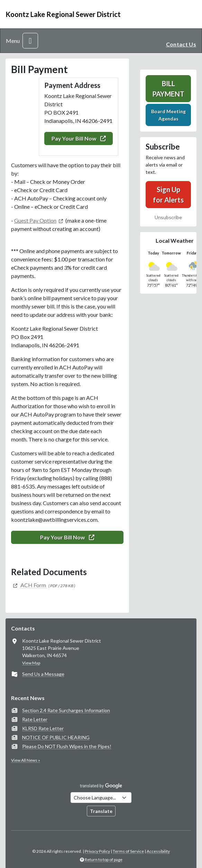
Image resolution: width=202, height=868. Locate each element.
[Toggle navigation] (30, 41)
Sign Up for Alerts (168, 195)
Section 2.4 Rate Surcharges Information (66, 710)
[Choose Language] (101, 798)
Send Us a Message (43, 674)
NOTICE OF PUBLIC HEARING (56, 737)
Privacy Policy (97, 851)
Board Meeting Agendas (168, 115)
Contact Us (181, 44)
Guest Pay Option (35, 220)
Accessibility (158, 851)
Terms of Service (128, 851)
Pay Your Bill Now (79, 138)
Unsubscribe (168, 217)
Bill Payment (168, 89)
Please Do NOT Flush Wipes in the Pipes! (67, 746)
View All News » (26, 760)
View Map (31, 663)
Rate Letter (35, 719)
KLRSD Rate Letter (43, 728)
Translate (101, 811)
